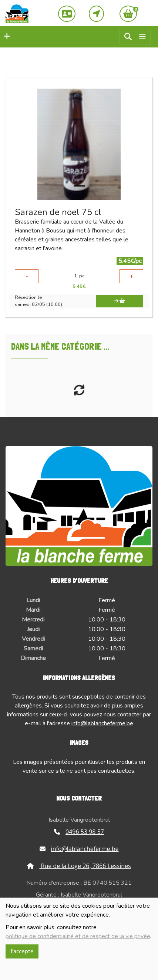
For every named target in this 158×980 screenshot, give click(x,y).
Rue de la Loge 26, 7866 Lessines (79, 866)
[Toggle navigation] (142, 37)
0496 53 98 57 (79, 832)
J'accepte (22, 951)
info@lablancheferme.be (102, 723)
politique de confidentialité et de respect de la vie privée (78, 936)
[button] (5, 37)
